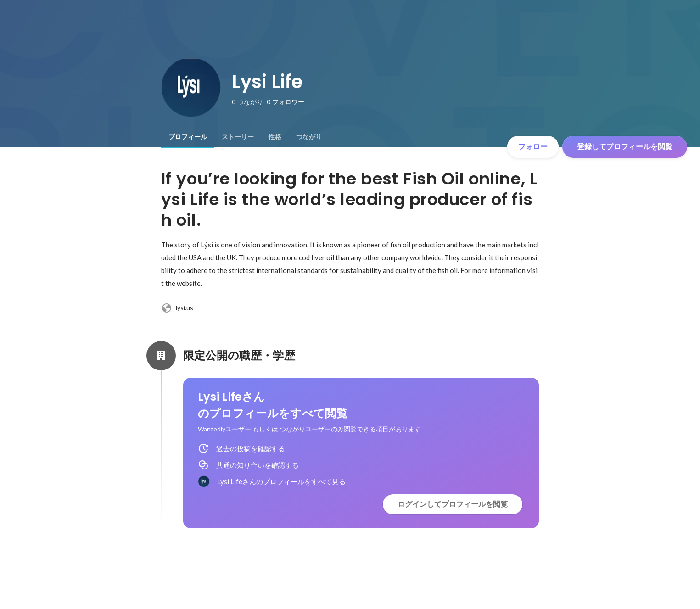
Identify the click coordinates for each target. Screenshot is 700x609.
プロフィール (188, 137)
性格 (275, 137)
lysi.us (177, 308)
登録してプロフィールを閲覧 (625, 147)
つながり (309, 137)
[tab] (188, 137)
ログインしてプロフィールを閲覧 (453, 504)
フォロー (533, 147)
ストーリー (238, 137)
